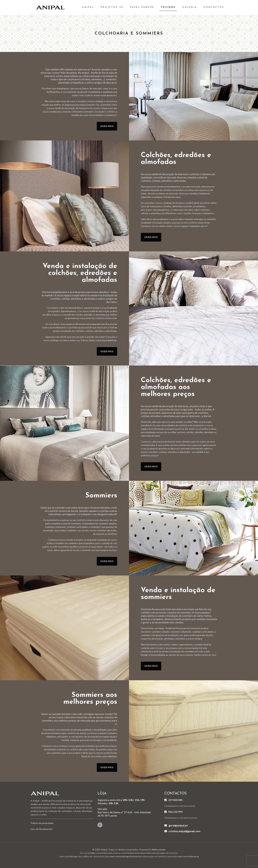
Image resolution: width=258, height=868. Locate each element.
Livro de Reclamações (42, 829)
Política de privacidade (42, 823)
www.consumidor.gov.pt (188, 856)
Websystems (159, 850)
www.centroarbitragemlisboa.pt (124, 856)
